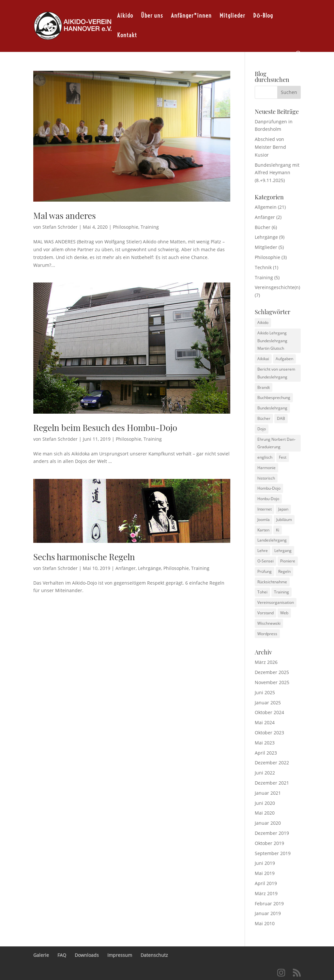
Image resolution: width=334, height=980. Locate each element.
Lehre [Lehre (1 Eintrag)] (263, 551)
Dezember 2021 (272, 783)
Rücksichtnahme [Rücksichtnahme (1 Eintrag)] (272, 582)
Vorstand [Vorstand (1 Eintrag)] (266, 613)
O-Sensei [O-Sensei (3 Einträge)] (266, 561)
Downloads (87, 955)
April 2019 (266, 883)
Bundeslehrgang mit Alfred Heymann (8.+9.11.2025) (277, 173)
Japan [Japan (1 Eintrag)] (283, 509)
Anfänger (126, 568)
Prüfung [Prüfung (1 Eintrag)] (265, 571)
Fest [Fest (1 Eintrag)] (283, 457)
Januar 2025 (268, 703)
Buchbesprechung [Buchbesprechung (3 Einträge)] (274, 398)
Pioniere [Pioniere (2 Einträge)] (288, 561)
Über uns (152, 15)
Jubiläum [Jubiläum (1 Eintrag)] (284, 520)
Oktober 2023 (269, 733)
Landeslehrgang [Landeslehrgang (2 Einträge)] (272, 540)
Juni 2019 (265, 863)
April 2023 (266, 753)
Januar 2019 (268, 913)
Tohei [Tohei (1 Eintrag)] (262, 592)
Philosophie (126, 227)
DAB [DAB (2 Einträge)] (281, 418)
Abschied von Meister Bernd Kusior (270, 147)
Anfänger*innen (191, 15)
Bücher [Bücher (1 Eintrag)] (264, 418)
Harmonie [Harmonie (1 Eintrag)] (266, 468)
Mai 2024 (265, 722)
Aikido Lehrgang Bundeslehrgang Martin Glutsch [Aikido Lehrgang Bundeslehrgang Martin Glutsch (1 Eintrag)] (272, 341)
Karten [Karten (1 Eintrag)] (263, 530)
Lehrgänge (150, 568)
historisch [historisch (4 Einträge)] (266, 478)
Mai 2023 (265, 743)
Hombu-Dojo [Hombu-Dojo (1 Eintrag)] (269, 488)
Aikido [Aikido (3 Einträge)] (263, 322)
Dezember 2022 (272, 763)
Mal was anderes (65, 215)
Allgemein (266, 207)
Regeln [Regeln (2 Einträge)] (284, 571)
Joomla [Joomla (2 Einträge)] (264, 520)
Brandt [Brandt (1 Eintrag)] (264, 387)
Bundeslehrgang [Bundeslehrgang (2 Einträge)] (272, 408)
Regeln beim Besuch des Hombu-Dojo (105, 428)
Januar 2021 (268, 793)
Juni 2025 (265, 692)
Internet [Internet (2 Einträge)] (265, 509)
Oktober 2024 (269, 712)
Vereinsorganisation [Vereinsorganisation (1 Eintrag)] (276, 602)
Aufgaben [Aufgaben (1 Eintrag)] (284, 359)
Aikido (125, 15)
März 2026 (266, 662)
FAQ (62, 955)
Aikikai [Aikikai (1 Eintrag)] (263, 359)
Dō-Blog (263, 15)
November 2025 (272, 682)
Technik (263, 267)
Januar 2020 (268, 823)
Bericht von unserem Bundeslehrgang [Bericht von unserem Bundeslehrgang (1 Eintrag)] (276, 373)
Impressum (120, 955)
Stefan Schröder (60, 227)
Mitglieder (232, 15)
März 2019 (266, 893)
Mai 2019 (265, 873)
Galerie (41, 955)
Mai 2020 (265, 813)
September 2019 (273, 853)
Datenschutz (154, 955)
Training (150, 227)
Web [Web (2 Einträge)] (284, 613)
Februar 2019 (269, 903)
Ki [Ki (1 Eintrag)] (278, 530)
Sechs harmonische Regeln (84, 557)
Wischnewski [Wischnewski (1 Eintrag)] (269, 623)
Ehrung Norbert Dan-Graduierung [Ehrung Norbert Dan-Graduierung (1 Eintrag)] (276, 443)
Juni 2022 (265, 773)
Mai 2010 (265, 923)
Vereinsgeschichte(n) (277, 287)
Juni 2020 (265, 803)
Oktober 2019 (269, 843)
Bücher (263, 227)
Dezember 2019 (272, 833)
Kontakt (127, 35)
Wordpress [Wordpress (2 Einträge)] (267, 634)
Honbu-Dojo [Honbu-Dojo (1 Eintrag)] (268, 499)
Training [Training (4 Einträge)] (281, 592)
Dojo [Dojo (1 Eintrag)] (262, 429)
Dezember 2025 (272, 672)
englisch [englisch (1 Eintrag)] (265, 457)
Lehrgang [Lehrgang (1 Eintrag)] (283, 551)
